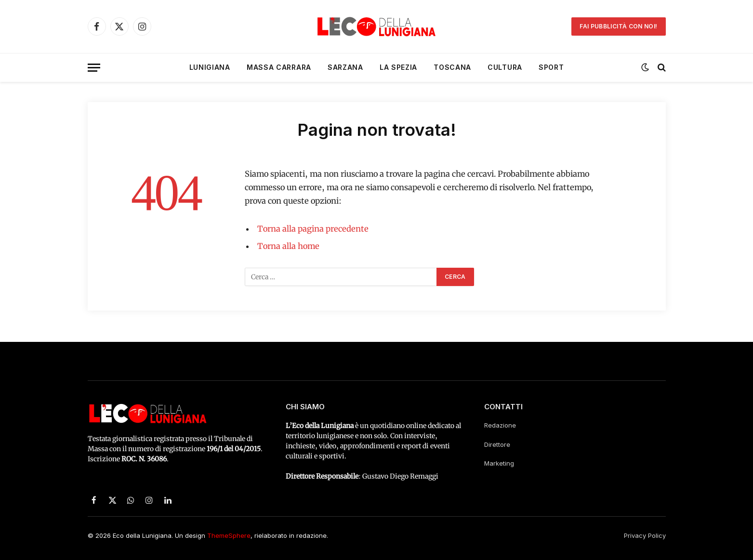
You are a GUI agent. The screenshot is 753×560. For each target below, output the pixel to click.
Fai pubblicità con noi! (618, 26)
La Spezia (398, 67)
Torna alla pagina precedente (313, 229)
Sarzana (345, 67)
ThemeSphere (229, 535)
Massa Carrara (279, 67)
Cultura (505, 67)
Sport (551, 67)
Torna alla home (288, 246)
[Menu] (94, 68)
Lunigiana (210, 67)
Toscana (452, 67)
